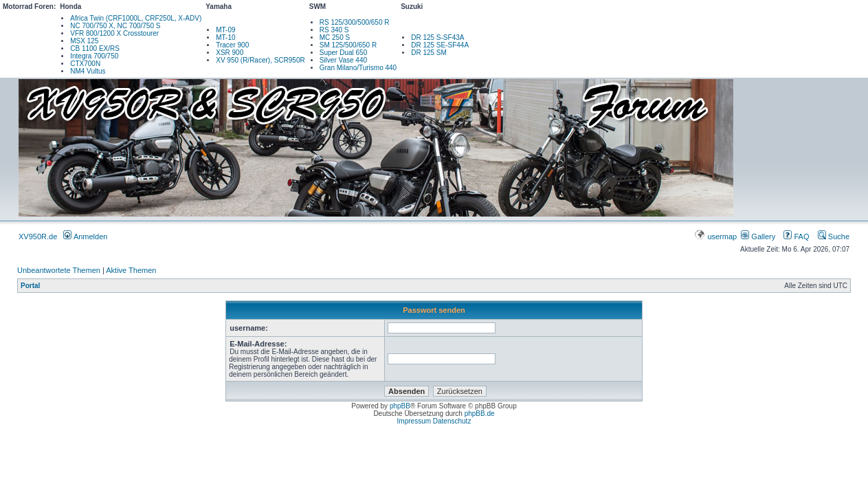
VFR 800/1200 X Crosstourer (114, 33)
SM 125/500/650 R (348, 45)
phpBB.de (480, 414)
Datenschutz (452, 421)
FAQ (796, 236)
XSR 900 (230, 53)
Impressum (414, 421)
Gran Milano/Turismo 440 (358, 68)
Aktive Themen (131, 270)
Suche (834, 236)
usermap (716, 236)
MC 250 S (335, 37)
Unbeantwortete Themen (59, 270)
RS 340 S (334, 30)
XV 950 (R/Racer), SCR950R (260, 60)
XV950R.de (38, 236)
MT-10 (225, 37)
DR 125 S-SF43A (437, 37)
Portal (30, 286)
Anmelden (85, 236)
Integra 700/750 (94, 56)
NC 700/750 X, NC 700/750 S (115, 26)
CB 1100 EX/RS (95, 48)
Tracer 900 (232, 45)
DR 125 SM (429, 53)
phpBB (400, 406)
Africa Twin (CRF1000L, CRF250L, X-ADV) (136, 18)
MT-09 (225, 30)
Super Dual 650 (344, 53)
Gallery (758, 236)
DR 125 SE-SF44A (440, 45)
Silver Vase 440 (343, 60)
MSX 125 (84, 41)
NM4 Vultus (88, 71)
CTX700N (85, 64)
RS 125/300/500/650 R (355, 22)
